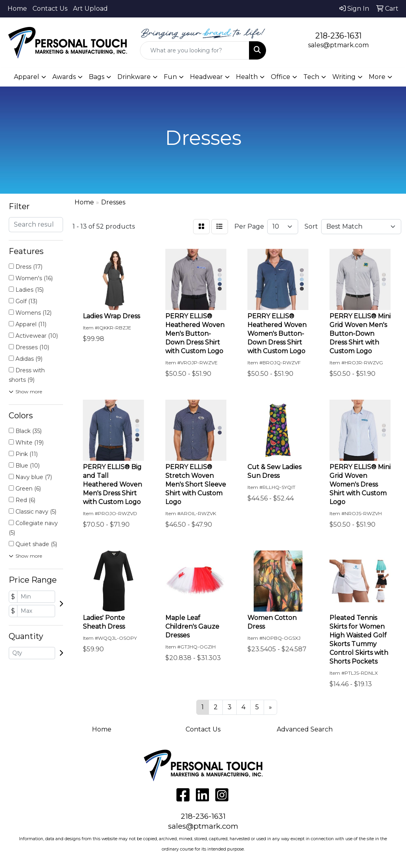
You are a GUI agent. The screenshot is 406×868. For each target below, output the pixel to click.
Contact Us (50, 9)
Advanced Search (305, 729)
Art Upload (90, 9)
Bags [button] (97, 77)
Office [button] (281, 77)
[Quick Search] (194, 50)
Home (17, 9)
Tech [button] (311, 77)
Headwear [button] (206, 77)
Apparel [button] (27, 77)
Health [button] (247, 77)
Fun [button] (170, 77)
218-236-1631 (338, 36)
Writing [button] (344, 77)
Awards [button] (64, 77)
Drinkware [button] (134, 77)
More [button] (377, 77)
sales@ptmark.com (338, 45)
